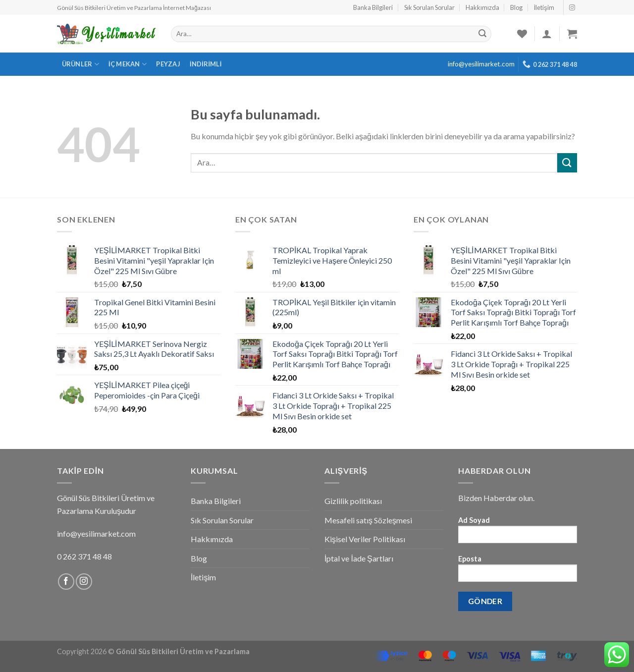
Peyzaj (168, 64)
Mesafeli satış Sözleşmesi (368, 520)
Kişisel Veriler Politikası (365, 539)
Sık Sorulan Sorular (429, 7)
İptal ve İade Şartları (359, 558)
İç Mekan (128, 64)
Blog (516, 7)
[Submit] (567, 163)
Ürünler (80, 64)
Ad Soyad (518, 533)
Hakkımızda (482, 7)
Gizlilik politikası (353, 501)
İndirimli (206, 64)
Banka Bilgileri (373, 7)
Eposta (518, 572)
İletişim (544, 7)
